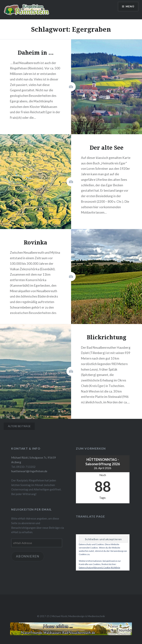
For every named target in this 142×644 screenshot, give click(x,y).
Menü (130, 7)
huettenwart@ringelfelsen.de (29, 471)
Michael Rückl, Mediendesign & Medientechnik (78, 616)
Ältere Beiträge (19, 426)
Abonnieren (28, 556)
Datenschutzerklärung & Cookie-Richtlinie (99, 568)
